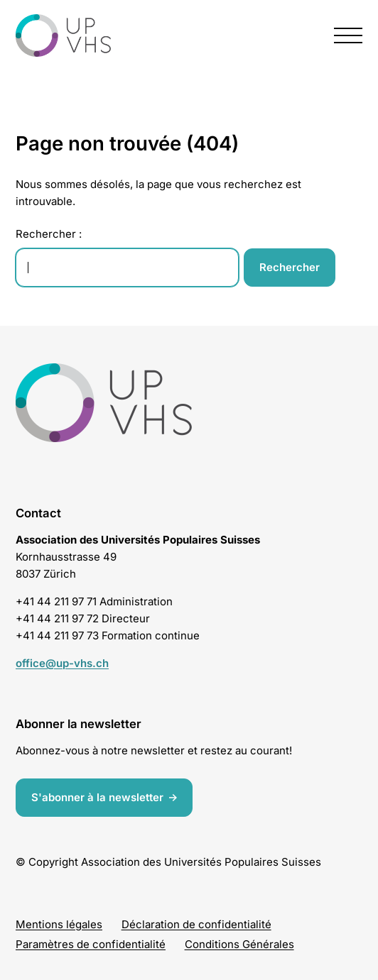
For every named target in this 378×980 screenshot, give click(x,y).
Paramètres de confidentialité (91, 944)
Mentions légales (59, 924)
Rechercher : (49, 234)
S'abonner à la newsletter (97, 797)
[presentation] (348, 35)
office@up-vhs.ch (62, 663)
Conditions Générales (239, 944)
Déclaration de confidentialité (196, 924)
